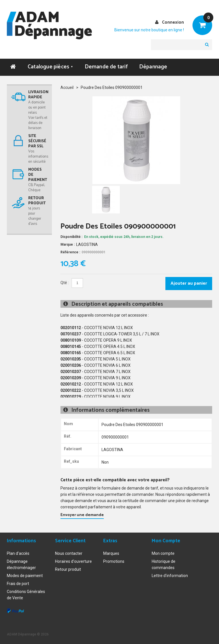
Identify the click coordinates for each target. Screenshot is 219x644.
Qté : (65, 283)
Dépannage (153, 67)
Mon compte (163, 553)
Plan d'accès (18, 553)
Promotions (114, 561)
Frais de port (18, 584)
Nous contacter (69, 553)
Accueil (67, 87)
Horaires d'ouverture (73, 561)
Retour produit (68, 569)
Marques (111, 553)
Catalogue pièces (50, 67)
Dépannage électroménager (21, 564)
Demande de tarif (106, 67)
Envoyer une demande (82, 515)
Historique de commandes (164, 564)
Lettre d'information (170, 576)
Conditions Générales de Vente (26, 595)
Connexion (173, 22)
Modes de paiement (25, 576)
